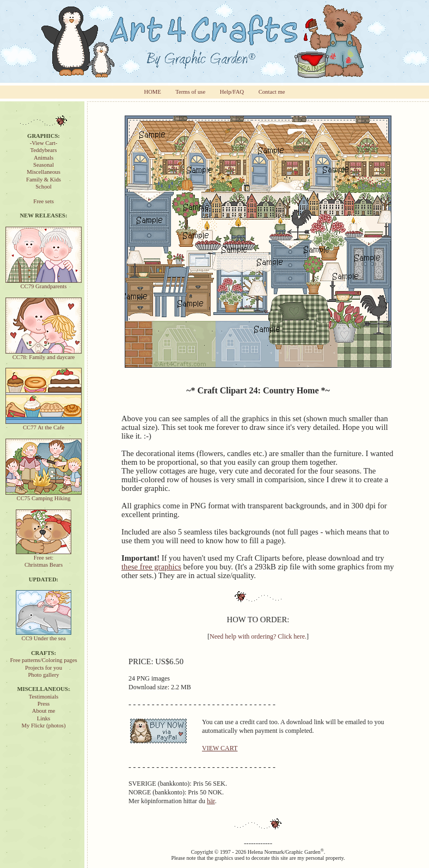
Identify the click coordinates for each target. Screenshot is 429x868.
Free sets (44, 201)
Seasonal (44, 165)
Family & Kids (44, 180)
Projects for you (44, 668)
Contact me (272, 92)
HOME (152, 92)
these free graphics (151, 567)
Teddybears (44, 150)
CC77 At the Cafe (44, 425)
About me (44, 711)
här (211, 801)
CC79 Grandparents (44, 284)
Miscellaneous (44, 172)
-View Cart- (44, 143)
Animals (44, 158)
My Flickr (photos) (43, 726)
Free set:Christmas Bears (44, 559)
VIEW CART (220, 748)
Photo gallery (43, 675)
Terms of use (190, 92)
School (44, 187)
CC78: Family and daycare (44, 354)
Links (44, 718)
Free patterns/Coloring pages (43, 660)
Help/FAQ (232, 92)
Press (44, 704)
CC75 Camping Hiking (44, 496)
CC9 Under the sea (44, 636)
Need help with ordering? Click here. (258, 636)
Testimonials (44, 697)
